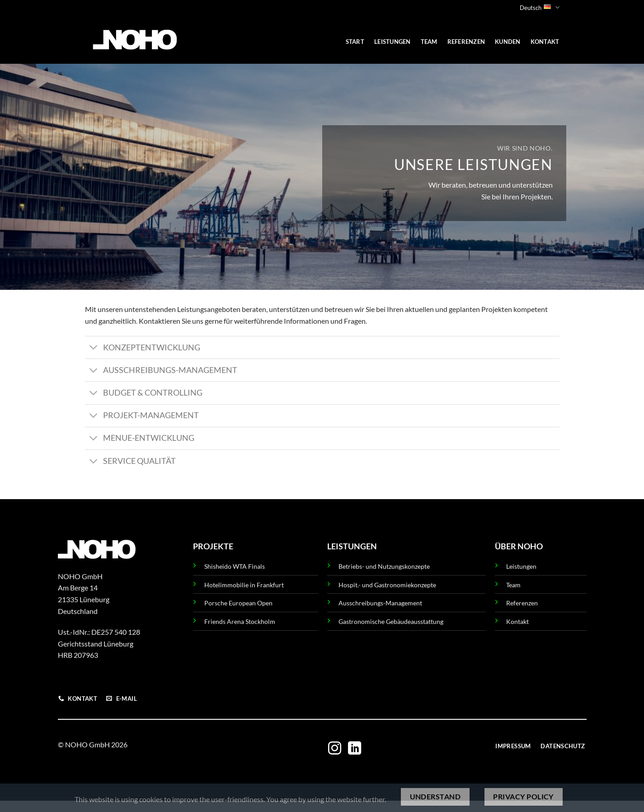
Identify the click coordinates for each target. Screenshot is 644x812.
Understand (435, 797)
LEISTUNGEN (393, 42)
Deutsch (539, 7)
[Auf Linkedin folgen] (355, 749)
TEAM (429, 42)
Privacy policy (523, 797)
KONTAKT (545, 42)
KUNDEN (508, 42)
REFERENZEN (466, 42)
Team (513, 585)
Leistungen (521, 566)
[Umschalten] (94, 348)
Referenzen (522, 603)
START (355, 42)
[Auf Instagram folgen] (335, 749)
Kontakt (517, 621)
